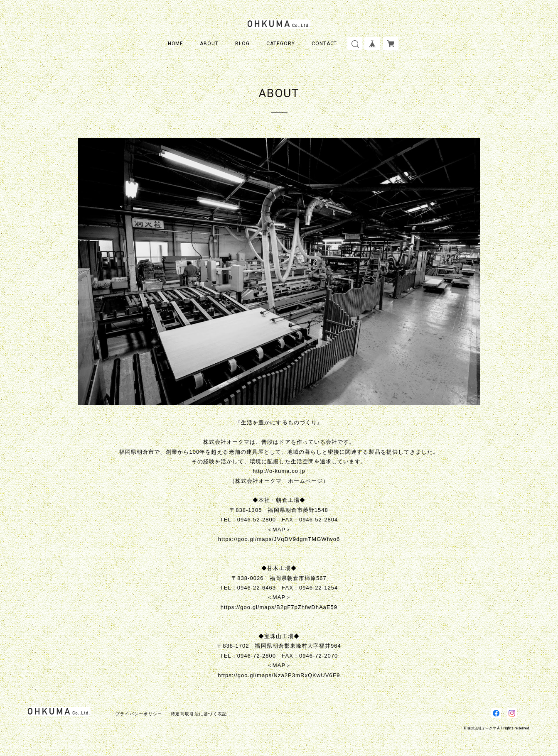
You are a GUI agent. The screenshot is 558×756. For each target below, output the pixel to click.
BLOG (242, 44)
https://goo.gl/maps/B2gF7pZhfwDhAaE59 (279, 607)
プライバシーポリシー (139, 714)
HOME (176, 44)
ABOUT (209, 44)
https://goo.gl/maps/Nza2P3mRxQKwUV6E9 (279, 675)
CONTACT (324, 44)
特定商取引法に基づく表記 (199, 714)
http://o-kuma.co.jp (279, 471)
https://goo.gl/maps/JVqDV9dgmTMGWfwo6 (279, 539)
